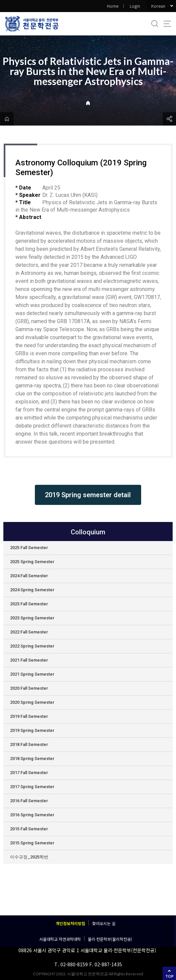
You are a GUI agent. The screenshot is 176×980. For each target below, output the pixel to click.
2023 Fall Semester (29, 604)
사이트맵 (167, 24)
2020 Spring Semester (32, 702)
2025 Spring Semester (32, 562)
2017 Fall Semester (29, 773)
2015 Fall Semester (29, 829)
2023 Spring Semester (32, 618)
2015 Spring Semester (32, 843)
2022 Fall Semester (29, 632)
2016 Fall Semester (29, 801)
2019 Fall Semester (29, 716)
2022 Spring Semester (32, 646)
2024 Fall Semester (29, 576)
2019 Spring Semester (32, 730)
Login (135, 6)
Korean (158, 6)
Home (113, 6)
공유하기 (169, 119)
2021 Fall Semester (29, 660)
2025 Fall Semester (29, 548)
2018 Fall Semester (29, 744)
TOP (169, 976)
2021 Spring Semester (32, 674)
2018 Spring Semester (32, 759)
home (7, 119)
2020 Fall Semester (29, 688)
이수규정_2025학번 (29, 857)
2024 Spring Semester (32, 590)
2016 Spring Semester (32, 815)
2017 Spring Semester (32, 787)
